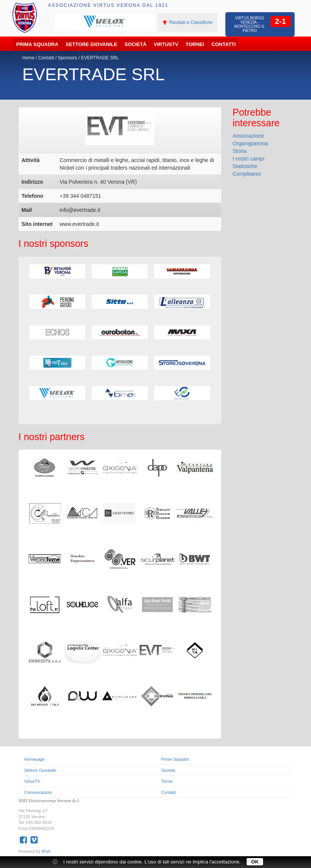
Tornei (195, 44)
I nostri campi (248, 159)
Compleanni (247, 174)
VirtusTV (166, 44)
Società (136, 44)
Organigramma (250, 143)
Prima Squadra (37, 44)
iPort (46, 851)
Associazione (248, 136)
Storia (240, 151)
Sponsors (68, 58)
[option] (105, 22)
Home (29, 58)
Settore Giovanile (92, 44)
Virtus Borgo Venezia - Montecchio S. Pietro (250, 24)
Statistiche (245, 166)
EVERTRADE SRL (100, 58)
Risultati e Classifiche (187, 22)
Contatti (224, 44)
